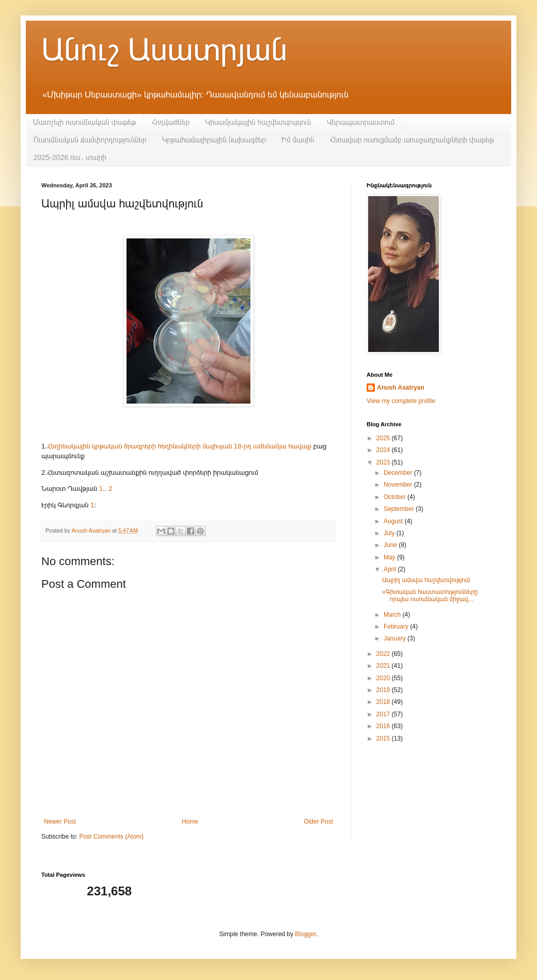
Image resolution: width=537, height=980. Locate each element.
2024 (384, 450)
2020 (384, 678)
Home (190, 822)
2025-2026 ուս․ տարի (70, 157)
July (390, 533)
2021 (384, 666)
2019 (384, 690)
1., (103, 488)
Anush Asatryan (401, 388)
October (396, 497)
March (393, 615)
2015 (384, 738)
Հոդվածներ (170, 122)
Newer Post (60, 822)
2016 (384, 726)
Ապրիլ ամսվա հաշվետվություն (426, 580)
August (394, 521)
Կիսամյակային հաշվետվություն (258, 122)
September (400, 509)
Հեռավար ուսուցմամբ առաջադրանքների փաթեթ (412, 140)
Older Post (318, 822)
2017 (384, 714)
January (396, 638)
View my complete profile (401, 401)
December (399, 473)
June (391, 545)
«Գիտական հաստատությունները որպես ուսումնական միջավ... (430, 596)
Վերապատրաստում (360, 122)
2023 (384, 462)
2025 (384, 438)
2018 (384, 702)
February (397, 626)
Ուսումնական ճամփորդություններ (90, 140)
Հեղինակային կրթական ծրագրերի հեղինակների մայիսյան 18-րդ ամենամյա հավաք (179, 446)
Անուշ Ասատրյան (164, 50)
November (399, 485)
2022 (384, 654)
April (391, 569)
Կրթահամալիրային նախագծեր (214, 140)
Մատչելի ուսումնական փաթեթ (84, 122)
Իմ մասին (298, 140)
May (390, 557)
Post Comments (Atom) (111, 837)
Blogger (305, 934)
